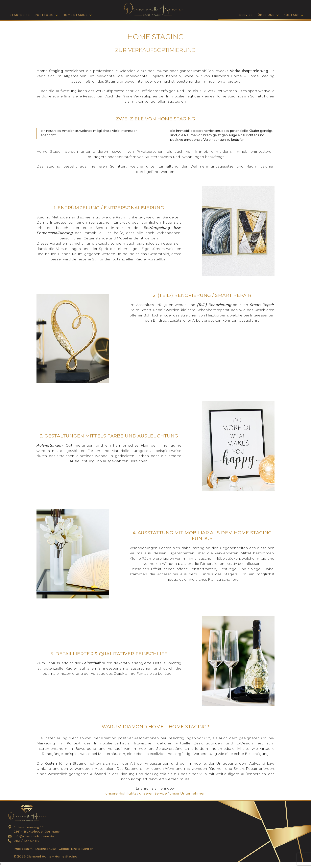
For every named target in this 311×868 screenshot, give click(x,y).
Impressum (23, 850)
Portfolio (44, 16)
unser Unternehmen (185, 795)
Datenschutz (46, 850)
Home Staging (75, 16)
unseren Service (153, 795)
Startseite (20, 16)
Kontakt (291, 16)
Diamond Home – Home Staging (54, 858)
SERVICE (246, 16)
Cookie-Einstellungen (79, 850)
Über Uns (266, 16)
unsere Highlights (123, 795)
